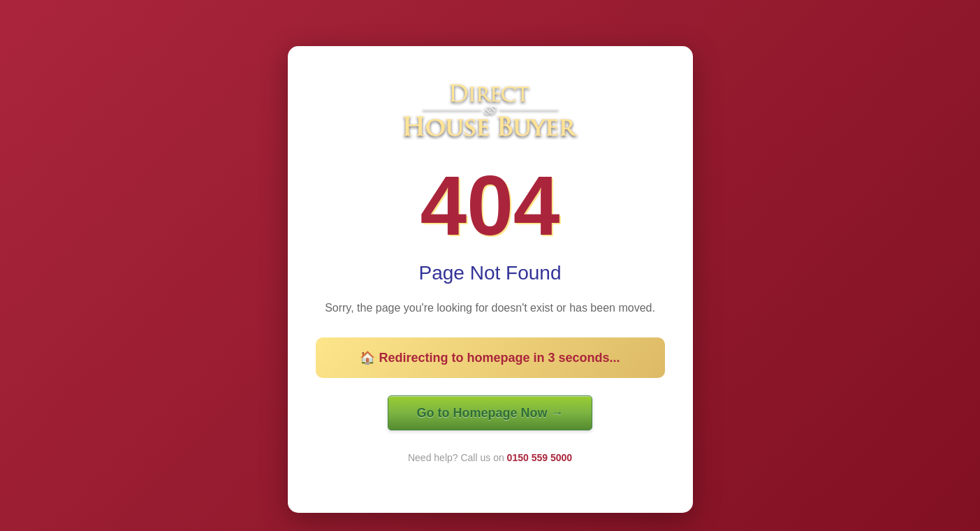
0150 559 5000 (540, 458)
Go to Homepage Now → (490, 413)
